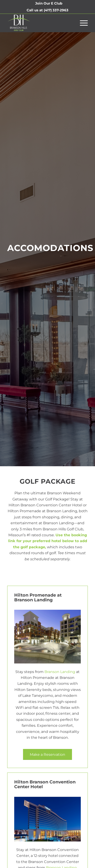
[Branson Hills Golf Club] (39, 23)
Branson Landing (60, 672)
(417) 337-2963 (56, 10)
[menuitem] (49, 3)
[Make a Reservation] (47, 754)
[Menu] (82, 23)
